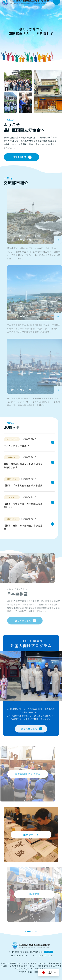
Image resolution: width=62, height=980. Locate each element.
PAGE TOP (31, 932)
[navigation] (57, 5)
